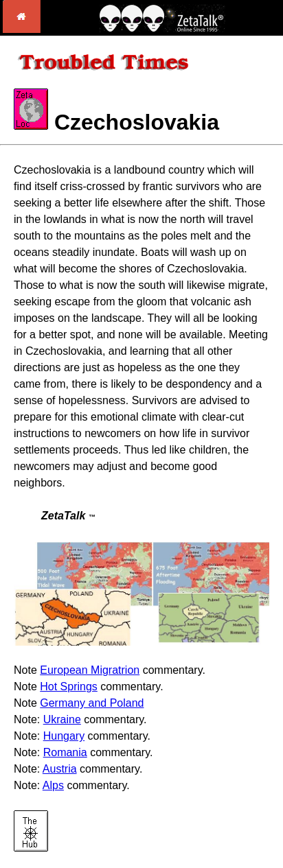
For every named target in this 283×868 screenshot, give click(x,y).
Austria (60, 769)
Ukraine (62, 719)
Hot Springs (69, 687)
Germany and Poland (92, 703)
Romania (65, 752)
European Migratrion (90, 670)
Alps (53, 785)
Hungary (64, 736)
